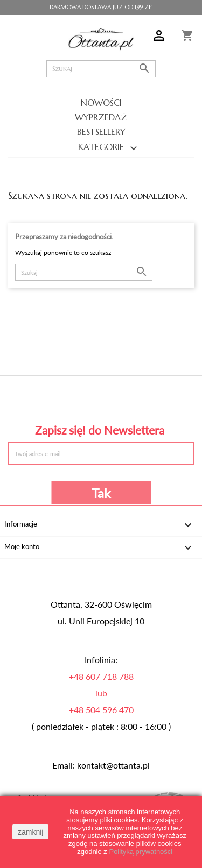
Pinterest (101, 398)
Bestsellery (101, 132)
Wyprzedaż (101, 117)
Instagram (160, 398)
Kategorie (101, 148)
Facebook (42, 398)
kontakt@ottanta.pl (113, 765)
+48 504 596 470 (101, 710)
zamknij (30, 832)
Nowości (101, 103)
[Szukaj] (102, 69)
